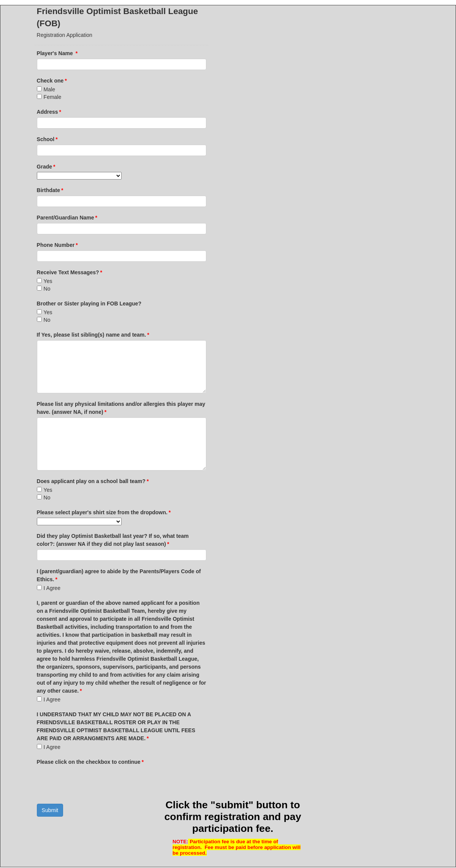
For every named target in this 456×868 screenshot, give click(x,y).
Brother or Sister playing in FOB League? (89, 304)
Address (49, 112)
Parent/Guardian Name (67, 218)
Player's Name (57, 53)
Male (49, 89)
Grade (46, 167)
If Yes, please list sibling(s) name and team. (93, 335)
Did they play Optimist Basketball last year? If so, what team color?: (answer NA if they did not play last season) (113, 540)
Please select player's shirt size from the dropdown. (104, 512)
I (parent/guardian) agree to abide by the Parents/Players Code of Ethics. (119, 575)
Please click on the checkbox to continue (90, 762)
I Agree (52, 588)
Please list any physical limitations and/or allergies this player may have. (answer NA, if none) (121, 408)
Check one (52, 81)
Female (53, 97)
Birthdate (50, 190)
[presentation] (95, 782)
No (47, 289)
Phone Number (57, 245)
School (47, 139)
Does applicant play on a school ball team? (93, 481)
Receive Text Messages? (70, 272)
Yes (48, 281)
